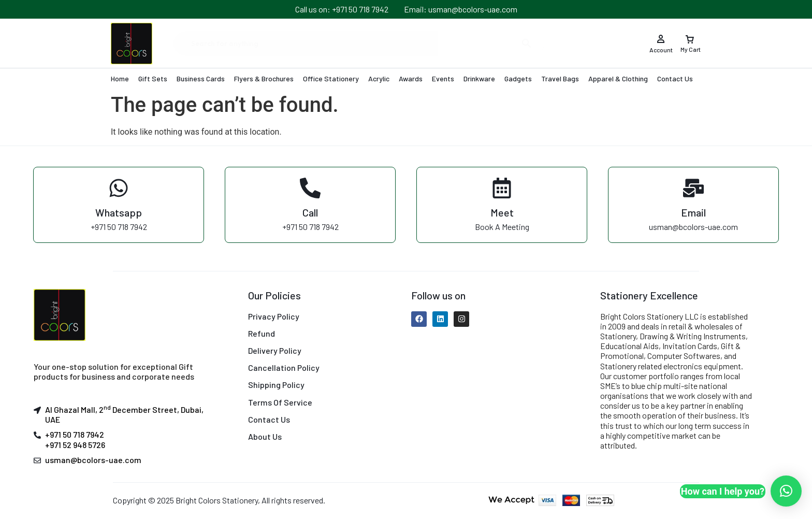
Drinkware (479, 78)
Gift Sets (153, 78)
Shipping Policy (276, 385)
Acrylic (379, 78)
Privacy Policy (274, 316)
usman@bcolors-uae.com (93, 460)
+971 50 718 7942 (75, 434)
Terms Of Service (280, 402)
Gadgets (518, 78)
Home (120, 78)
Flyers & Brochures (264, 78)
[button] (786, 491)
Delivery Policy (275, 350)
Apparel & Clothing (618, 78)
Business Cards (201, 78)
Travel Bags (560, 78)
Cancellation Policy (284, 367)
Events (443, 78)
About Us (265, 436)
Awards (411, 78)
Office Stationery (331, 78)
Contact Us (675, 78)
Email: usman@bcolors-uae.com (461, 9)
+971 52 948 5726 (75, 445)
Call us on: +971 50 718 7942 (342, 9)
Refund (262, 333)
